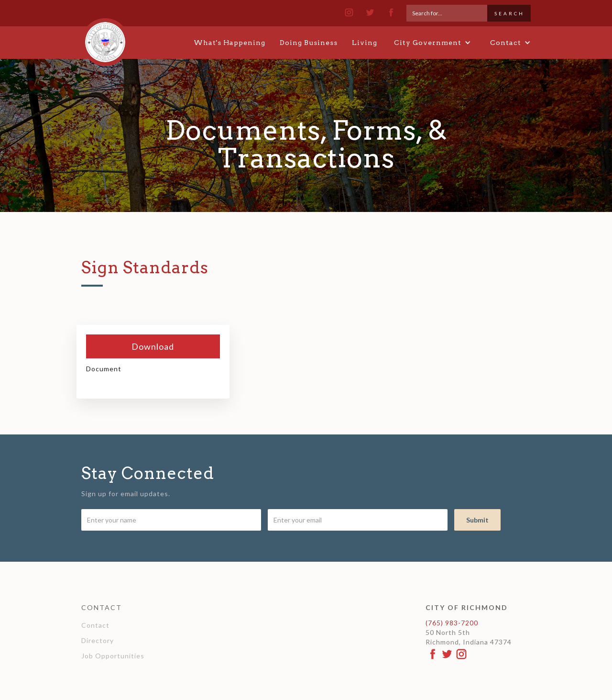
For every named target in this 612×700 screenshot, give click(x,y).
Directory (98, 640)
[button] (432, 43)
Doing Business (309, 43)
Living (365, 43)
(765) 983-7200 (452, 623)
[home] (105, 38)
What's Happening (229, 43)
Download (153, 346)
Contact (95, 625)
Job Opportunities (113, 656)
